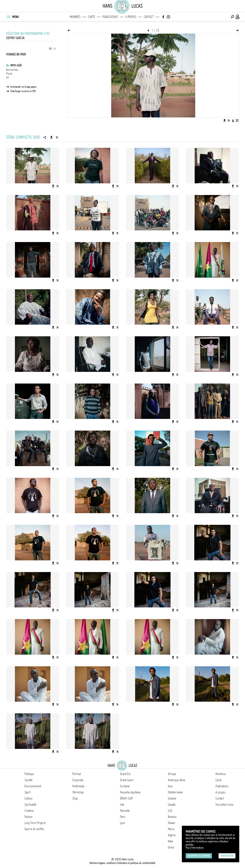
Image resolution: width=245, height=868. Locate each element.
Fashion (29, 817)
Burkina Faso (12, 70)
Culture (29, 798)
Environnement (33, 786)
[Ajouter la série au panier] (57, 137)
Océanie (172, 798)
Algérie (172, 835)
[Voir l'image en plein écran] (237, 120)
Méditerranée (175, 792)
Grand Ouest (127, 780)
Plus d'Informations (195, 848)
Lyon (122, 823)
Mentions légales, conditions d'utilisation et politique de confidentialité (122, 863)
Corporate (78, 780)
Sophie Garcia (15, 38)
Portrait (77, 774)
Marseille (125, 811)
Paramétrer (227, 856)
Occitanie (125, 786)
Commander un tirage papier (23, 87)
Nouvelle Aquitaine (130, 792)
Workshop (78, 792)
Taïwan (171, 823)
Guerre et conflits (34, 829)
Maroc (171, 829)
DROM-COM (126, 798)
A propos (131, 17)
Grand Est (125, 774)
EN (55, 49)
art (7, 77)
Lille (122, 805)
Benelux (172, 817)
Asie (170, 786)
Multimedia (78, 786)
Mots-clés (16, 65)
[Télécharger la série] (51, 137)
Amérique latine (177, 780)
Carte (92, 17)
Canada (172, 805)
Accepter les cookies (199, 856)
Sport (28, 792)
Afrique (172, 774)
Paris (123, 817)
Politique (29, 774)
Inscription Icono (225, 805)
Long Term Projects (35, 823)
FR (50, 49)
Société (29, 780)
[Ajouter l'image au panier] (229, 120)
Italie (170, 841)
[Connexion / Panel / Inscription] (238, 17)
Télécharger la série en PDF (23, 91)
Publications (110, 17)
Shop (75, 798)
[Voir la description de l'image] (233, 120)
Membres (75, 17)
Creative (29, 811)
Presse (9, 74)
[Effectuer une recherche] (232, 17)
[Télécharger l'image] (225, 120)
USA (170, 811)
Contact (149, 17)
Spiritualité (30, 805)
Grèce (171, 847)
